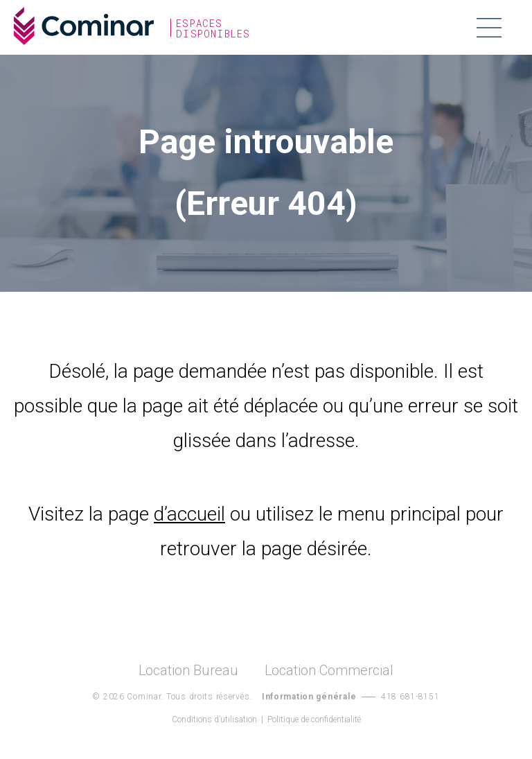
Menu (489, 27)
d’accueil (189, 514)
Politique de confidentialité (314, 719)
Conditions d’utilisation (214, 719)
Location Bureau (188, 671)
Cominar (84, 26)
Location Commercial (329, 671)
